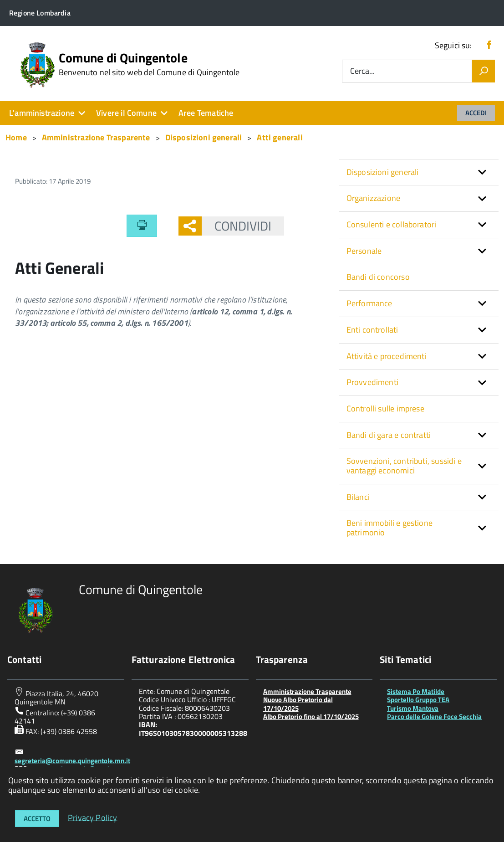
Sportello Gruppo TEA (418, 700)
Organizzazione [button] (374, 198)
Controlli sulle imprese (385, 408)
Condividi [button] (237, 226)
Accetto (37, 819)
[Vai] (484, 71)
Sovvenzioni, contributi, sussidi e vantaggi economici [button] (404, 466)
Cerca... (362, 71)
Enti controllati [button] (372, 330)
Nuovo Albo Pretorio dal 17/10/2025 (298, 704)
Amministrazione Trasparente (307, 691)
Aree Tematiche (206, 113)
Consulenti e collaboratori (423, 225)
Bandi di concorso (378, 277)
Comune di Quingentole (149, 64)
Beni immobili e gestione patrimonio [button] (389, 528)
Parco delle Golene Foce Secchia (434, 716)
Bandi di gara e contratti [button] (389, 435)
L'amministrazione (42, 113)
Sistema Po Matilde (416, 691)
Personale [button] (364, 251)
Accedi (476, 113)
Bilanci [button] (358, 497)
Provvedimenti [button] (372, 382)
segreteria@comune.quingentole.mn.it (72, 761)
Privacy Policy (93, 817)
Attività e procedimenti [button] (387, 356)
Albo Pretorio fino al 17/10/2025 (311, 716)
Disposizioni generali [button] (383, 172)
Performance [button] (369, 303)
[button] (482, 225)
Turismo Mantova (413, 708)
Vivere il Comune (126, 113)
